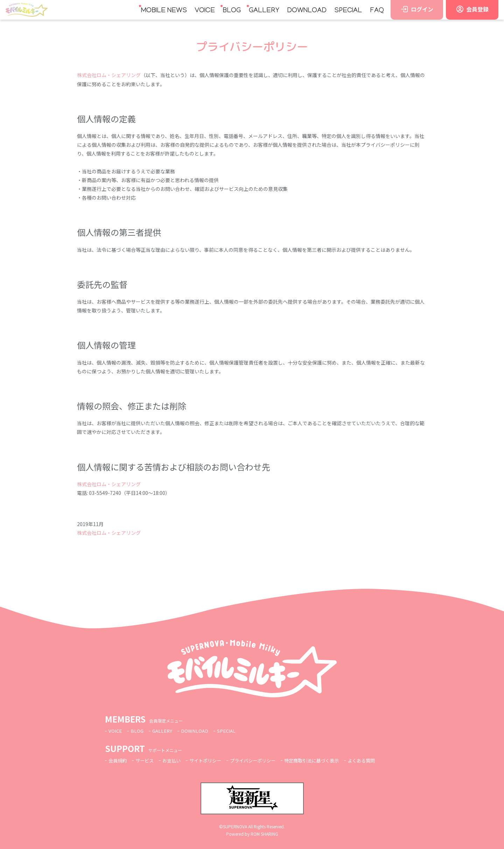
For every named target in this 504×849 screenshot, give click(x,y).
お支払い (175, 760)
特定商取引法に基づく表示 (324, 760)
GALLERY (264, 11)
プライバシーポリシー (261, 760)
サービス (147, 760)
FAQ (377, 11)
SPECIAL (348, 11)
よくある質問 (377, 760)
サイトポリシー (211, 760)
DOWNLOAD (307, 11)
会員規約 (118, 760)
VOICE (205, 11)
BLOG (232, 11)
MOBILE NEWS (164, 11)
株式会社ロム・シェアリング (109, 75)
